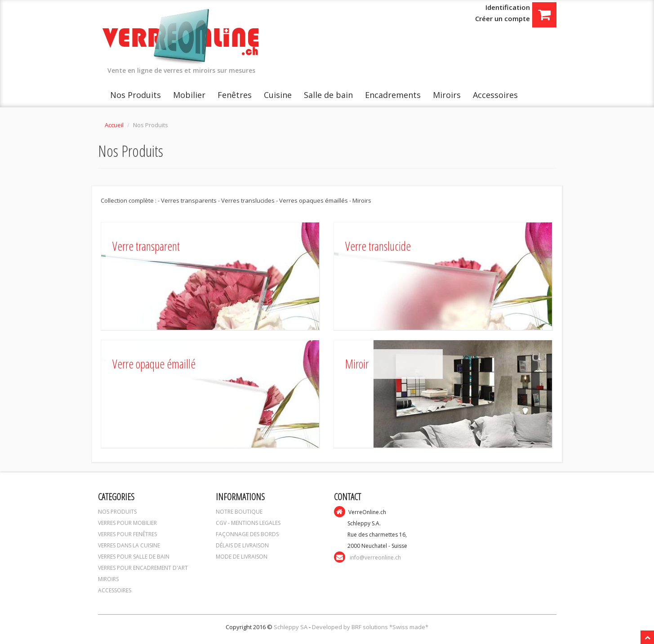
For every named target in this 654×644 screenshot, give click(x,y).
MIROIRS (108, 579)
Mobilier (189, 95)
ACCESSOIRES (115, 590)
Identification (508, 7)
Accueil (114, 125)
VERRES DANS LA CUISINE (129, 545)
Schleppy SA (291, 627)
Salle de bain (328, 95)
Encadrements (393, 95)
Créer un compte (503, 18)
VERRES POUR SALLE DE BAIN (134, 557)
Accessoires (495, 95)
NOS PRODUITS (117, 512)
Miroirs (447, 95)
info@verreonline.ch (375, 557)
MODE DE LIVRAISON (242, 557)
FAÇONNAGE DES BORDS (247, 534)
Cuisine (278, 95)
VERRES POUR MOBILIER (127, 523)
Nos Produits (136, 95)
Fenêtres (235, 95)
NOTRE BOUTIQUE (239, 512)
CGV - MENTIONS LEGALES (248, 523)
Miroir (357, 364)
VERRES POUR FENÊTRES (127, 534)
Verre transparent (146, 246)
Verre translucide (378, 246)
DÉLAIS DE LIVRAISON (242, 545)
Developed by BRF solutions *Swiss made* (370, 627)
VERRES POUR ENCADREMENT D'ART (143, 568)
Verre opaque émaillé (154, 364)
